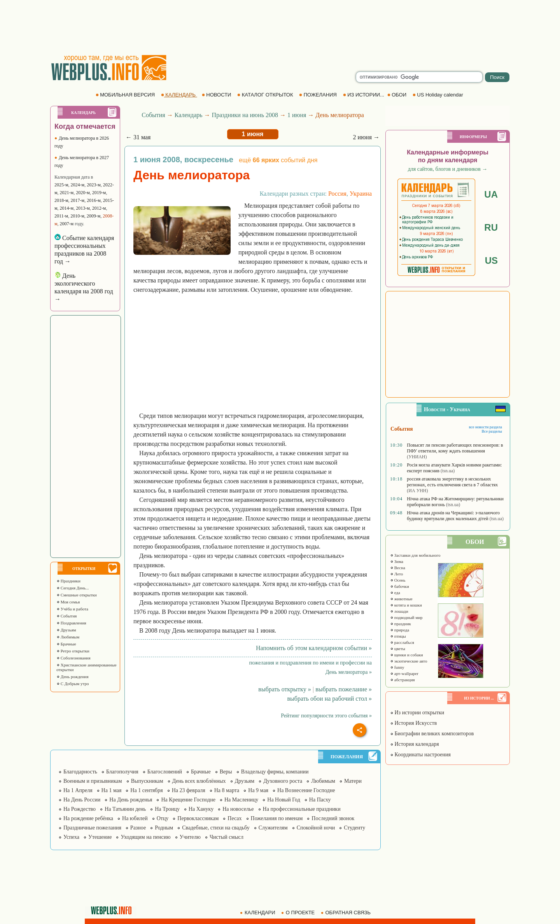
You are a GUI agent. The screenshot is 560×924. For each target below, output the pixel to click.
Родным (164, 828)
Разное (138, 828)
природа (400, 630)
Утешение (100, 837)
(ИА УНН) (417, 491)
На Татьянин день (125, 809)
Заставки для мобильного (415, 555)
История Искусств (413, 723)
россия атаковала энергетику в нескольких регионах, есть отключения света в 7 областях (452, 482)
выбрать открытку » (284, 689)
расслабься (402, 642)
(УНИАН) (417, 457)
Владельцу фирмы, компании (275, 772)
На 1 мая (112, 790)
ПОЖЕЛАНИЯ (318, 95)
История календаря (415, 744)
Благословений (165, 772)
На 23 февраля (189, 790)
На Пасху (320, 800)
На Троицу (167, 809)
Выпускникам (147, 781)
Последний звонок (333, 818)
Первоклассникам (198, 818)
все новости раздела (486, 427)
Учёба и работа (72, 609)
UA (491, 194)
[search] (419, 77)
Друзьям (66, 630)
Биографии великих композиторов (432, 734)
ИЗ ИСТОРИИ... (364, 95)
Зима (397, 561)
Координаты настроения (420, 755)
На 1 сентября (146, 790)
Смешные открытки (77, 595)
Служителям (273, 828)
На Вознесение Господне (306, 790)
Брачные (66, 644)
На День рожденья (131, 800)
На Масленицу (241, 800)
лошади (399, 611)
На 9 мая (258, 790)
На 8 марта (227, 790)
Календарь (189, 115)
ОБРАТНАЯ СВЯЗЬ (346, 913)
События (66, 616)
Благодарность (80, 772)
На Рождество (80, 809)
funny (397, 667)
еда (395, 593)
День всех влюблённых (199, 781)
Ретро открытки (73, 651)
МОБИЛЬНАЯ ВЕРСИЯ (126, 95)
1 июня (297, 115)
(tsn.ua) (448, 471)
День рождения (73, 677)
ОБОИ (398, 95)
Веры (226, 772)
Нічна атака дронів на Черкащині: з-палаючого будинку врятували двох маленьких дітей (453, 516)
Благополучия (122, 772)
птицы (398, 636)
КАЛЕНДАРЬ (179, 95)
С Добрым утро (73, 684)
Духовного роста (283, 781)
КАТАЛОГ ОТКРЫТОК (266, 95)
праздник (401, 624)
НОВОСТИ (217, 95)
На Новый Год (284, 800)
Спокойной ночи (316, 828)
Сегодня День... (73, 588)
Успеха (71, 837)
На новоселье (238, 809)
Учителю (190, 837)
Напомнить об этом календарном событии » (314, 648)
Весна (398, 568)
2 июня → (366, 137)
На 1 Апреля (78, 790)
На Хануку (201, 809)
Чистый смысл (227, 837)
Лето (396, 574)
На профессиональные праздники (302, 809)
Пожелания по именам (277, 818)
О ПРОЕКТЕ (299, 913)
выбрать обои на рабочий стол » (330, 699)
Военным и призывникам (93, 781)
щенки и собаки (407, 655)
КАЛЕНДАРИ (258, 913)
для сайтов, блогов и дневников (448, 169)
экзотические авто (409, 661)
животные (401, 599)
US (491, 260)
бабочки (400, 586)
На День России (82, 800)
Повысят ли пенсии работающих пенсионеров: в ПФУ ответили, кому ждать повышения (455, 448)
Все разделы (492, 431)
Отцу (163, 818)
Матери (353, 781)
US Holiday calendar (439, 95)
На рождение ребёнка (88, 818)
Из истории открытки (417, 713)
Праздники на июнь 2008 (245, 115)
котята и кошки (406, 605)
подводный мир (406, 617)
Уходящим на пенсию (145, 837)
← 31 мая (138, 137)
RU (491, 227)
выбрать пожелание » (344, 689)
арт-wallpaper (404, 673)
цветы (398, 649)
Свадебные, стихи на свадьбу (216, 828)
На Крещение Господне (188, 800)
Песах (234, 818)
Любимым (68, 637)
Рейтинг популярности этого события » (326, 716)
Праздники (68, 581)
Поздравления (71, 623)
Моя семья (68, 602)
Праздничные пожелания (92, 828)
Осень (398, 580)
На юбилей (135, 818)
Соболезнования (73, 658)
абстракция (402, 680)
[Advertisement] (280, 27)
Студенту (354, 828)
